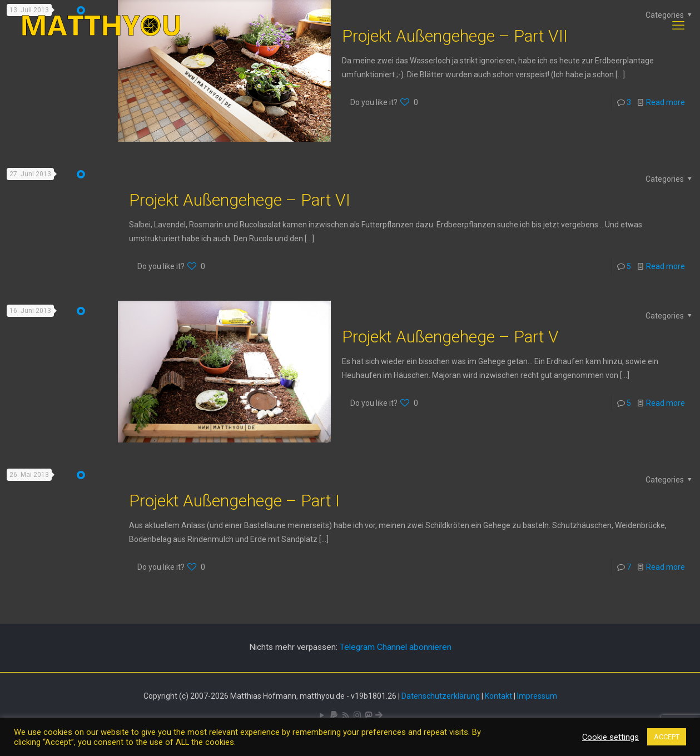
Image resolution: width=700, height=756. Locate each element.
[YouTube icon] (322, 715)
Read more (666, 102)
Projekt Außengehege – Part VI (240, 200)
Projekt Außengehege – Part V (450, 337)
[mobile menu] (678, 26)
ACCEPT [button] (667, 737)
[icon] (334, 715)
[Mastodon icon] (368, 715)
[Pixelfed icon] (357, 715)
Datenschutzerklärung (441, 696)
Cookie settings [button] (610, 737)
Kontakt (498, 696)
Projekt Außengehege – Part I (234, 501)
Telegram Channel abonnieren (396, 647)
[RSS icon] (346, 715)
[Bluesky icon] (379, 715)
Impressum (537, 696)
